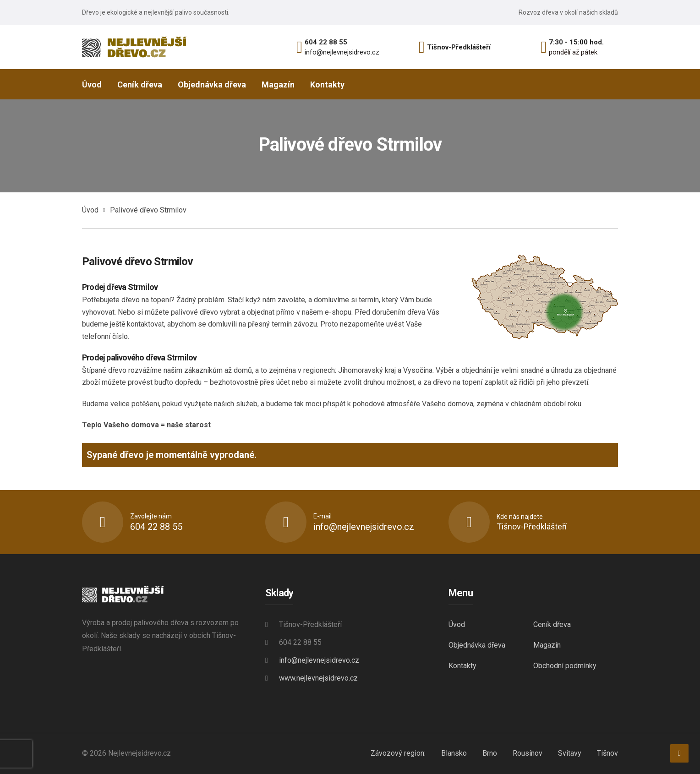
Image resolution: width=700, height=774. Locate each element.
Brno (490, 753)
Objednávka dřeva (477, 645)
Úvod (90, 210)
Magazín (547, 645)
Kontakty (462, 666)
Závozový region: (398, 753)
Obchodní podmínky (565, 666)
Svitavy (570, 753)
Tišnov (607, 753)
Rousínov (528, 753)
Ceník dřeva (552, 624)
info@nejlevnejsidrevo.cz (342, 52)
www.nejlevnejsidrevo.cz (318, 678)
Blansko (454, 753)
